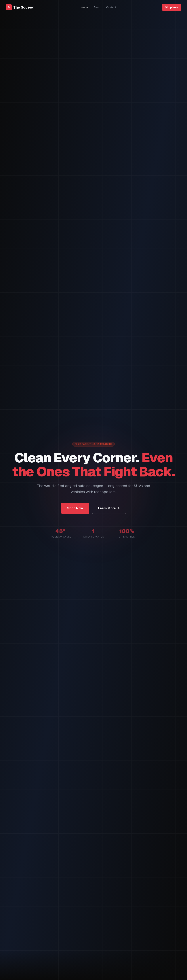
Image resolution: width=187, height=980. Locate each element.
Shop (97, 7)
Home (84, 7)
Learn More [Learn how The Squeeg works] (109, 509)
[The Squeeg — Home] (20, 7)
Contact (111, 7)
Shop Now (172, 7)
